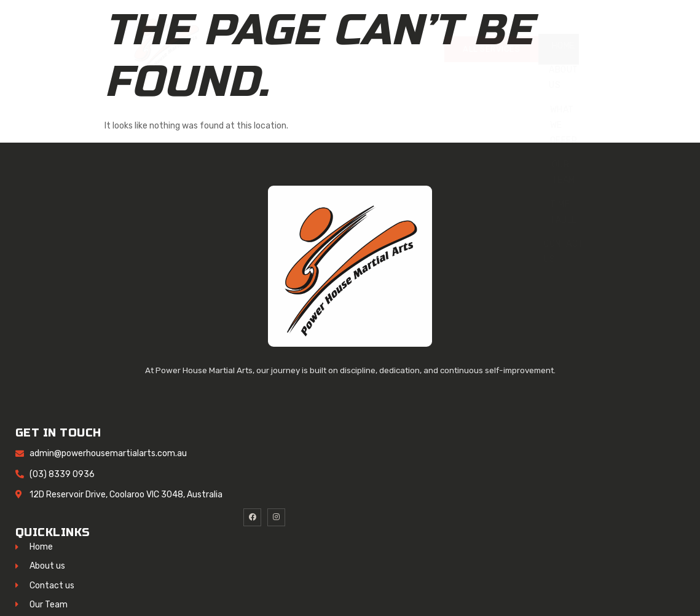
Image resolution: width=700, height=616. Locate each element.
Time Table (564, 212)
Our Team (564, 172)
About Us (564, 77)
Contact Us (564, 251)
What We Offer (564, 125)
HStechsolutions (238, 596)
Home (564, 46)
